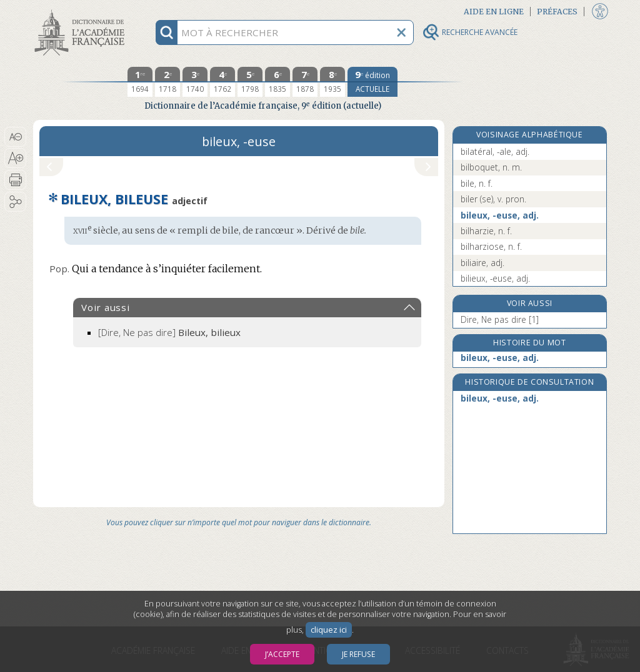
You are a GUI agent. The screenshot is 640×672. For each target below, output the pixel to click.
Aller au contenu (82, 11)
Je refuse (358, 654)
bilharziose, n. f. (491, 246)
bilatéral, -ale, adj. (495, 151)
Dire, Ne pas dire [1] (500, 319)
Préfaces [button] (557, 12)
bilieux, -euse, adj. (495, 278)
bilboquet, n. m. (491, 167)
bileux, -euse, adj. (500, 215)
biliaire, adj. (482, 263)
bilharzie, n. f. (486, 231)
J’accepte (282, 654)
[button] (15, 137)
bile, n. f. (477, 183)
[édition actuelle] (372, 82)
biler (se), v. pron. (493, 199)
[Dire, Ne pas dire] (169, 332)
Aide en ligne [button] (494, 12)
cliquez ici (329, 630)
